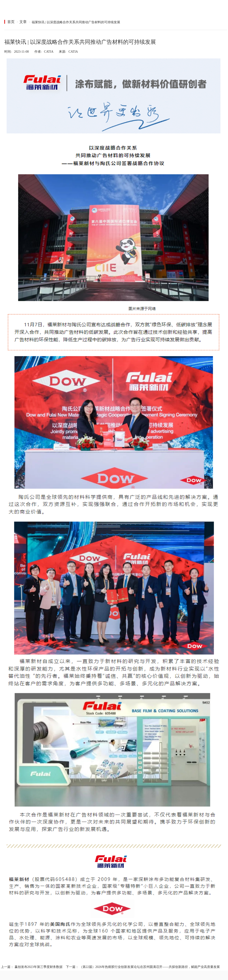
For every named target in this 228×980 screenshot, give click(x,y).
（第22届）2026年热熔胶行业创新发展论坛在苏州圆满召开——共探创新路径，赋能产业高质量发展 (150, 967)
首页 (11, 22)
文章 (23, 22)
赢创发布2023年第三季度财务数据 (39, 967)
